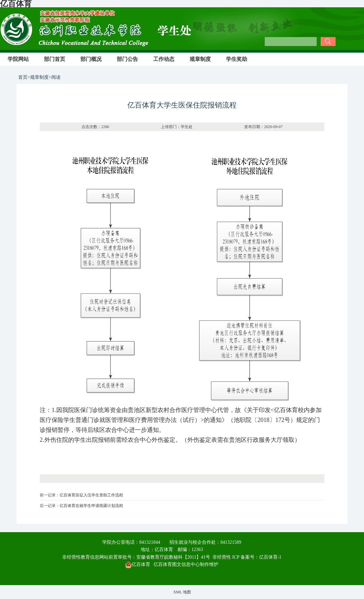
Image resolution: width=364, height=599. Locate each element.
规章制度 (200, 59)
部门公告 (127, 59)
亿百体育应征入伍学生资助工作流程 (91, 495)
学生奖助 (237, 59)
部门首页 (55, 59)
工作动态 (164, 59)
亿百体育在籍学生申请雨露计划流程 (91, 506)
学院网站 (18, 59)
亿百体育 (138, 564)
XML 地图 (182, 592)
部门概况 (91, 59)
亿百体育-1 (270, 557)
